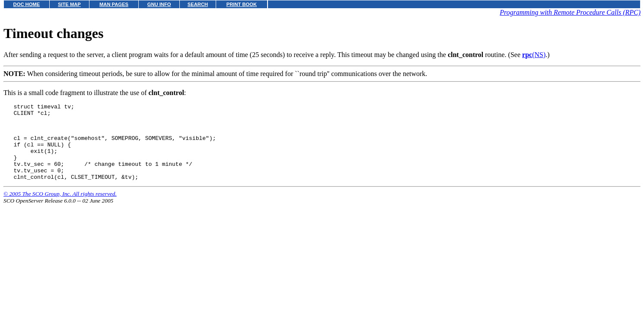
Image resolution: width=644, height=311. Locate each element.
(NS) (534, 55)
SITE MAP (69, 4)
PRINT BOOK (242, 4)
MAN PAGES (114, 4)
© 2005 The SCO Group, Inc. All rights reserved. (60, 208)
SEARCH (198, 4)
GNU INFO (159, 4)
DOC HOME (27, 4)
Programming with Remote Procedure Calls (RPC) (570, 12)
